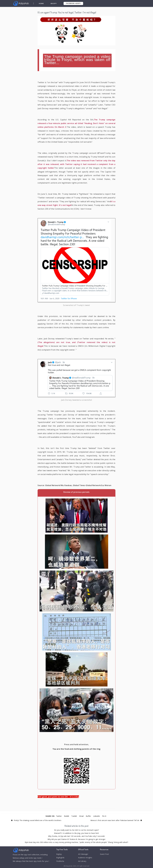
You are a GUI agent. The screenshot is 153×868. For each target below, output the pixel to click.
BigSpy (54, 3)
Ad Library (82, 862)
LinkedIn (97, 816)
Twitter (58, 816)
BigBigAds (61, 858)
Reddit (66, 816)
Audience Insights (86, 858)
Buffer (89, 816)
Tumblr (74, 816)
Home (42, 3)
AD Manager (83, 854)
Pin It (105, 816)
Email (82, 816)
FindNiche (60, 862)
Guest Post (105, 854)
